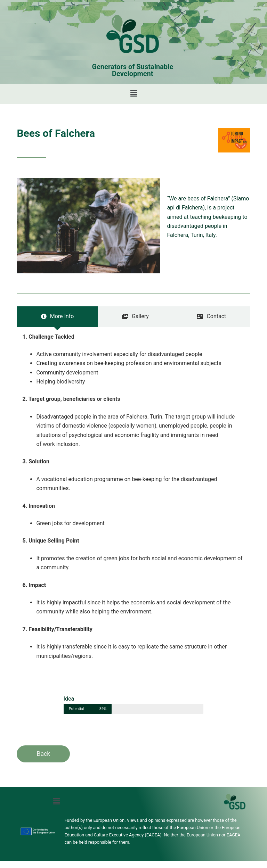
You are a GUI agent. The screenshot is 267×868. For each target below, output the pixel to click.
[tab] (57, 316)
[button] (133, 94)
